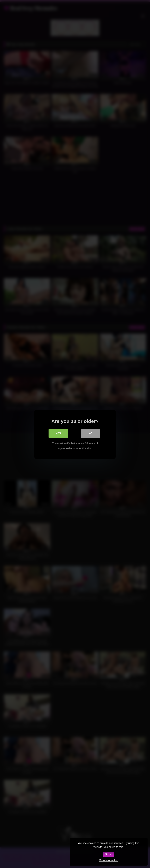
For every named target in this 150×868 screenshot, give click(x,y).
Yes (58, 433)
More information (109, 860)
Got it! (109, 854)
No (90, 433)
